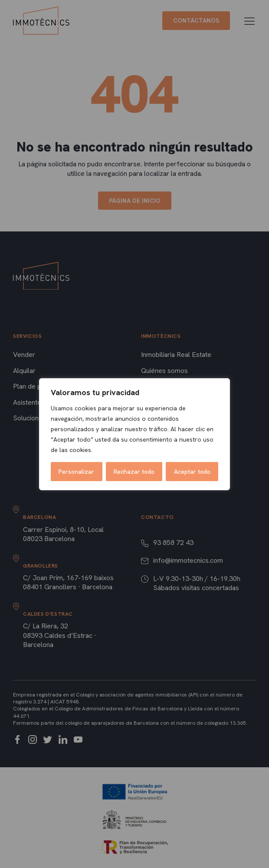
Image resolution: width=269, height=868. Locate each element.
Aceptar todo (192, 472)
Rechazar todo (134, 472)
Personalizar (76, 472)
